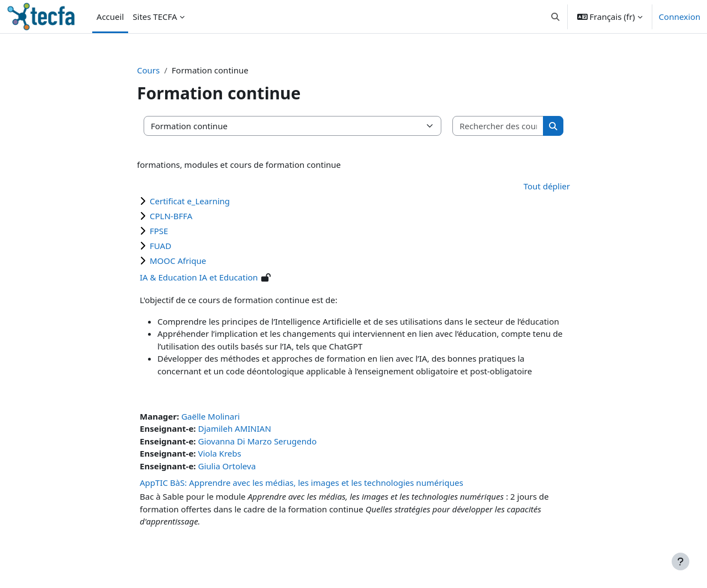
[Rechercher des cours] (498, 126)
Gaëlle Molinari (210, 416)
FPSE (159, 231)
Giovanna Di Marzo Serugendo (257, 441)
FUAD (160, 246)
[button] (555, 17)
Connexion (680, 17)
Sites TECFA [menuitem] (155, 17)
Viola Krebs (219, 453)
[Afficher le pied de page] (680, 561)
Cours (148, 70)
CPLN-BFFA (171, 216)
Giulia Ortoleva (227, 466)
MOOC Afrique (178, 261)
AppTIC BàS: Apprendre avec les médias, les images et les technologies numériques (302, 483)
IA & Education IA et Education (199, 277)
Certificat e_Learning (190, 201)
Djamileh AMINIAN (234, 428)
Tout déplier (547, 186)
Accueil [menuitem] (110, 17)
